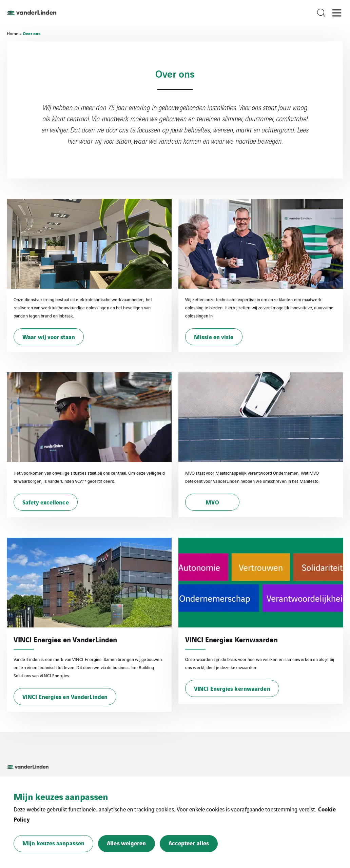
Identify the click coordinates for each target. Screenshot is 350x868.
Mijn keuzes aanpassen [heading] (61, 796)
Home (13, 33)
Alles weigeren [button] (126, 843)
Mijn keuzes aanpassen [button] (53, 843)
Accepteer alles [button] (189, 843)
